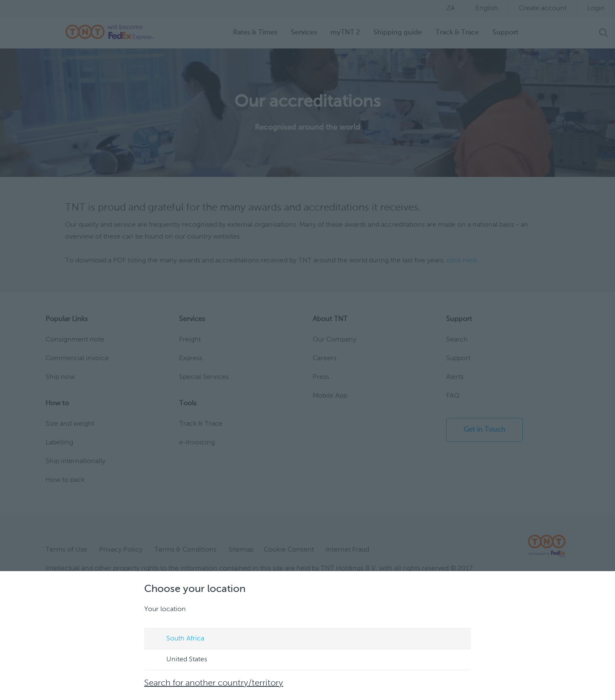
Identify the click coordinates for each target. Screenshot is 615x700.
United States (179, 660)
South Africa (177, 639)
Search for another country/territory (214, 683)
